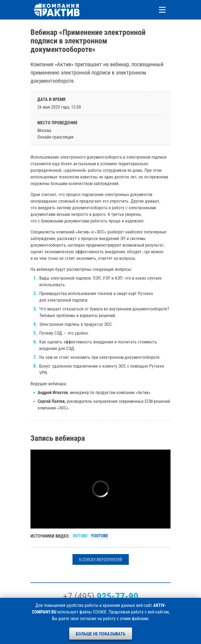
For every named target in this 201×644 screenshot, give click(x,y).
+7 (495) (101, 596)
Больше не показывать (101, 634)
